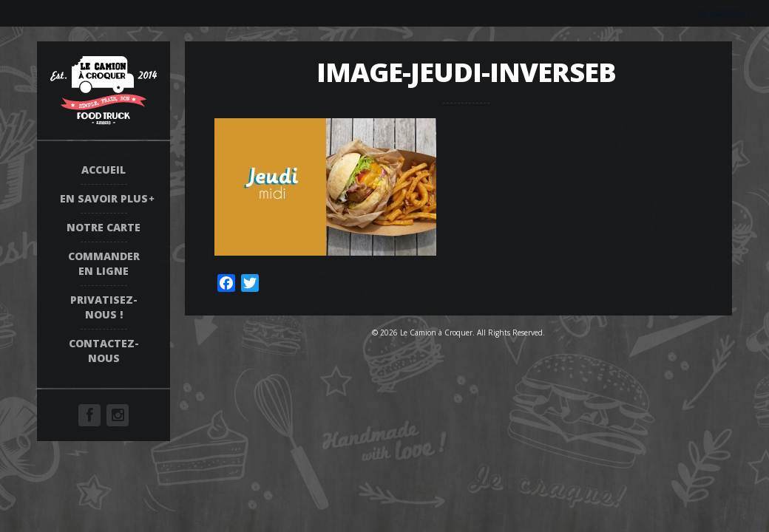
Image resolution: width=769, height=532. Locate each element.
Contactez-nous (104, 351)
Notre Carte (104, 227)
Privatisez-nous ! (104, 307)
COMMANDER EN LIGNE (104, 263)
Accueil (104, 170)
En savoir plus (104, 198)
